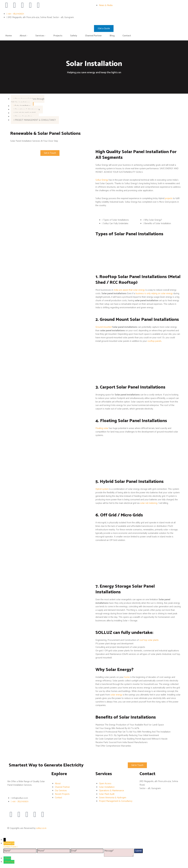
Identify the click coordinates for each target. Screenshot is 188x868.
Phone (8, 858)
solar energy (116, 695)
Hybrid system (102, 489)
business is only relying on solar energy (154, 294)
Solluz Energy (102, 180)
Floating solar (102, 428)
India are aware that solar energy (129, 290)
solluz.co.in (41, 828)
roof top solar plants (149, 640)
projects (169, 198)
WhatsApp (10, 862)
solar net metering (149, 503)
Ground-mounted (104, 327)
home (127, 677)
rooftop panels (154, 341)
